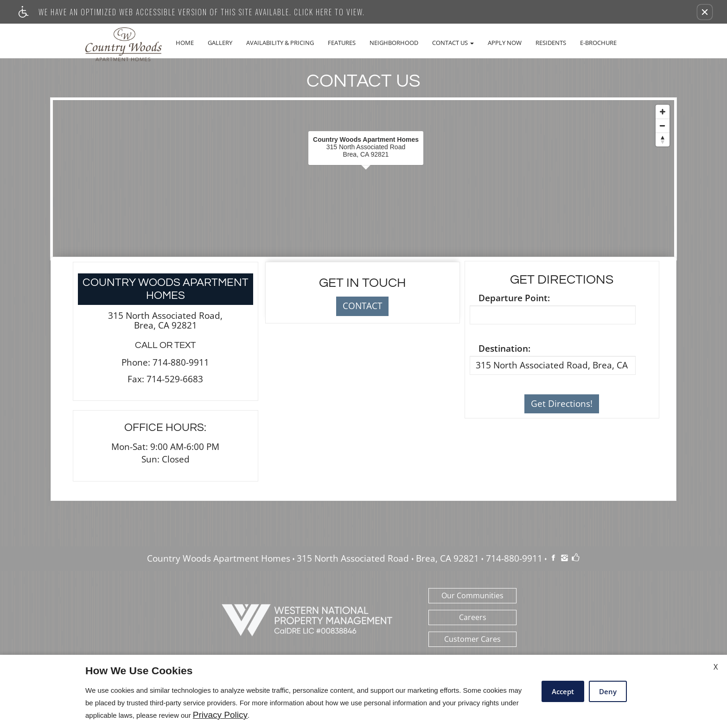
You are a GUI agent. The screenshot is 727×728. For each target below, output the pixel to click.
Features (342, 43)
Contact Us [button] (453, 43)
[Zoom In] (663, 112)
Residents (551, 43)
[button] (705, 12)
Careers (473, 617)
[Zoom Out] (663, 126)
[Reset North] (663, 139)
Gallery (220, 43)
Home (185, 43)
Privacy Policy (220, 715)
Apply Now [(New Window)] (505, 43)
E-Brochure (598, 43)
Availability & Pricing (280, 43)
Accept (563, 691)
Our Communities (472, 595)
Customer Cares (472, 639)
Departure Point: (514, 298)
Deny (608, 691)
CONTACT (362, 306)
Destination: (504, 349)
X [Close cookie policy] (716, 667)
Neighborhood (394, 43)
